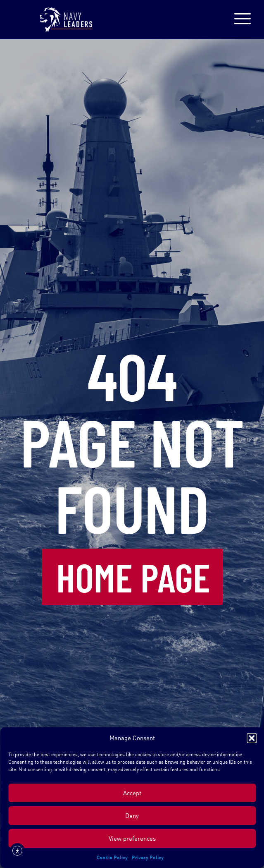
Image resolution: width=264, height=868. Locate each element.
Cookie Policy (112, 857)
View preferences (132, 838)
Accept (132, 793)
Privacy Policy (148, 857)
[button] (252, 738)
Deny (132, 816)
